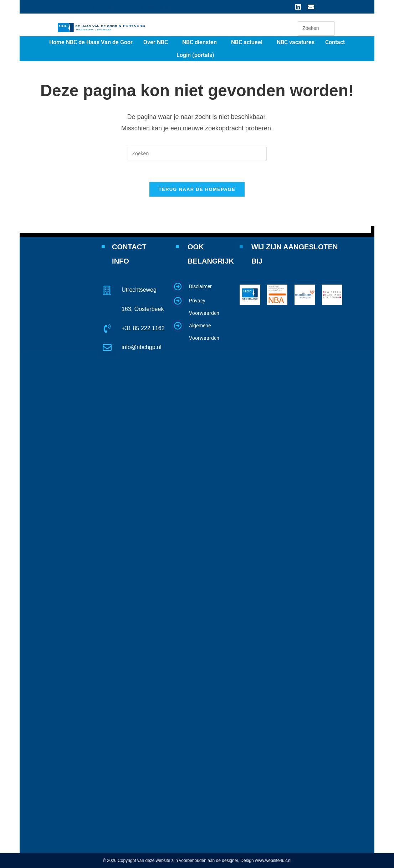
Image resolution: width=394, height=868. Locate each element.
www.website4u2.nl (273, 861)
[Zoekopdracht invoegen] (316, 28)
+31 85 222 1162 (143, 328)
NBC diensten (199, 42)
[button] (157, 42)
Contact (335, 42)
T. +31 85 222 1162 (113, 7)
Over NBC (156, 42)
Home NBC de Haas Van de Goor (91, 42)
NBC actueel (247, 42)
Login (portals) (195, 55)
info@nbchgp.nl (160, 7)
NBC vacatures (296, 42)
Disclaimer (200, 286)
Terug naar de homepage (197, 190)
